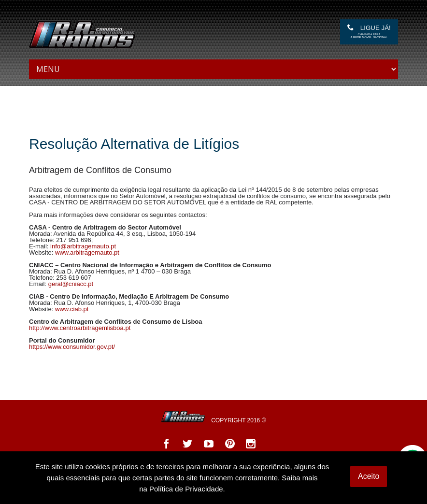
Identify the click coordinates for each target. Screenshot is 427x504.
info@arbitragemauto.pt (83, 246)
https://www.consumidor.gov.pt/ (72, 347)
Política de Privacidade (186, 489)
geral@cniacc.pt (71, 284)
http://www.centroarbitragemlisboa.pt (80, 328)
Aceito (369, 476)
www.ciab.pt (72, 309)
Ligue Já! (369, 31)
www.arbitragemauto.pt (87, 252)
